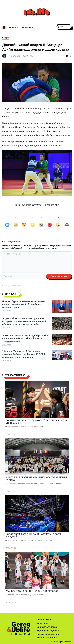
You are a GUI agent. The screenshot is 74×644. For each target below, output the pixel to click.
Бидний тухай (45, 620)
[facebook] (63, 56)
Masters (13, 27)
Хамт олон (43, 623)
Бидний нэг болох (47, 637)
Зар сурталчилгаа (47, 627)
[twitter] (70, 56)
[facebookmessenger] (67, 56)
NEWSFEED (28, 27)
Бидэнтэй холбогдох (48, 634)
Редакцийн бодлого (48, 630)
